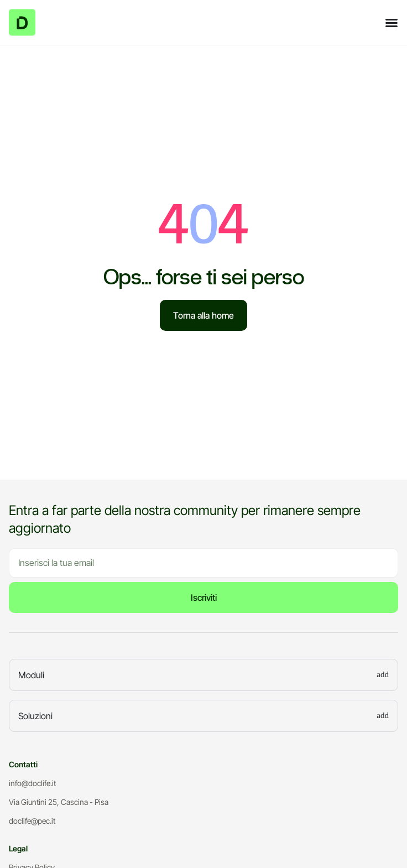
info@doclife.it (32, 783)
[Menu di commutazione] (392, 23)
